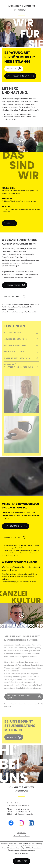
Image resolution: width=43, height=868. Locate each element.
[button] (22, 139)
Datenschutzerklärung (22, 836)
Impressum (21, 833)
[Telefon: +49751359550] (22, 809)
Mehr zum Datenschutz (21, 854)
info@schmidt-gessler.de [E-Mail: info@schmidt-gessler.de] (24, 814)
